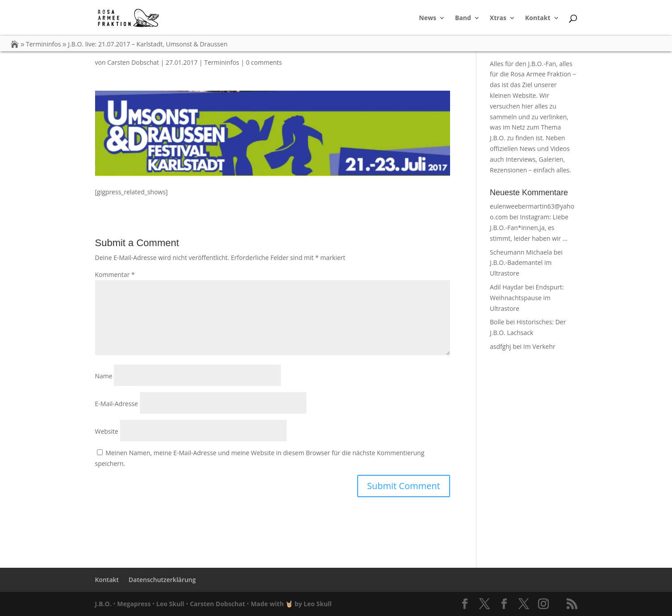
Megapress (134, 604)
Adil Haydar (507, 287)
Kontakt (538, 18)
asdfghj (500, 346)
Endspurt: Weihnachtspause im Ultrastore (527, 298)
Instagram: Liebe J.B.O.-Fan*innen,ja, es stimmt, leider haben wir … (529, 228)
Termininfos (221, 62)
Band (463, 18)
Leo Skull (170, 604)
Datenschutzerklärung (162, 580)
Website (107, 431)
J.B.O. (103, 604)
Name (104, 376)
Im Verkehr (539, 346)
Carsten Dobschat (133, 62)
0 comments (264, 62)
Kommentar (115, 274)
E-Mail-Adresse (117, 404)
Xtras (498, 18)
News (428, 18)
